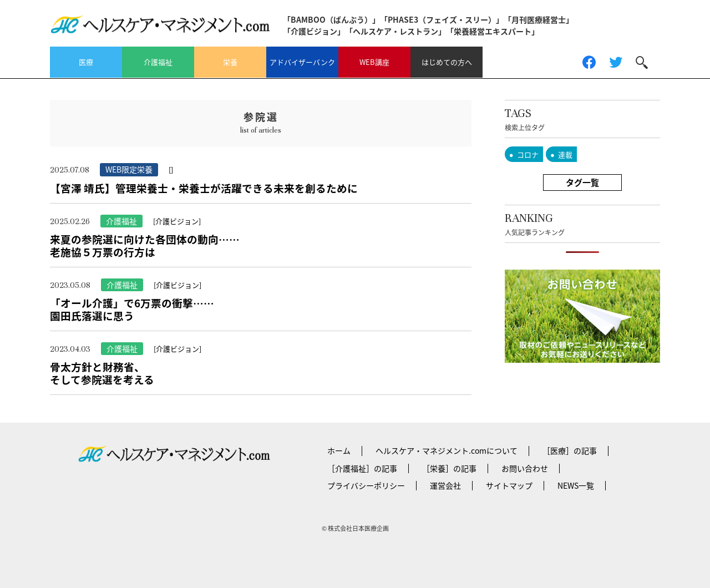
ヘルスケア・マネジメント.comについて (447, 450)
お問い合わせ (525, 468)
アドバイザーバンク (302, 62)
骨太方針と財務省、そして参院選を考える (102, 373)
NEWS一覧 (576, 485)
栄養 (230, 62)
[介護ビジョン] (177, 221)
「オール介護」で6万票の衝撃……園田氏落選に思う (132, 309)
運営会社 (445, 485)
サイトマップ (509, 485)
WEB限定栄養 (129, 169)
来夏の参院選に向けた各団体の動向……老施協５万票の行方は (145, 245)
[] (171, 169)
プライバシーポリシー (366, 485)
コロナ (528, 154)
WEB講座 (374, 62)
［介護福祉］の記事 (362, 468)
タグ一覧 (582, 183)
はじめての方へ (447, 62)
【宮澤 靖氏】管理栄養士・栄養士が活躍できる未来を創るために (204, 188)
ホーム (339, 450)
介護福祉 (158, 62)
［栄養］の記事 (449, 468)
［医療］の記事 (570, 450)
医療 (86, 62)
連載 (565, 154)
